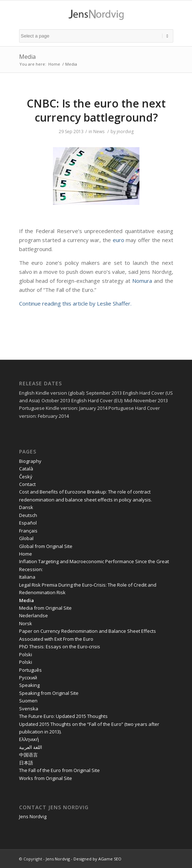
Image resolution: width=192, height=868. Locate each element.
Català (26, 469)
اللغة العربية (31, 747)
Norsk (26, 623)
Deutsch (28, 515)
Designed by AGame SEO (97, 859)
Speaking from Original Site (49, 693)
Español (28, 523)
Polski (26, 654)
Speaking (29, 685)
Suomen (28, 701)
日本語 (26, 763)
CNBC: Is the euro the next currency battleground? (96, 110)
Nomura (142, 281)
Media (27, 57)
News (99, 131)
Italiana (27, 577)
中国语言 (28, 755)
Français (28, 531)
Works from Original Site (46, 778)
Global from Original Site (46, 546)
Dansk (26, 507)
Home (54, 64)
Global (26, 538)
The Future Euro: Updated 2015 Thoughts (63, 716)
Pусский (28, 678)
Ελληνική (29, 739)
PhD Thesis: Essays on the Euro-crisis (60, 646)
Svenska (29, 709)
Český (26, 477)
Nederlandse (34, 615)
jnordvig (125, 131)
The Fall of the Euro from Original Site (59, 770)
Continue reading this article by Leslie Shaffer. (75, 303)
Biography (30, 461)
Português (30, 670)
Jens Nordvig (33, 816)
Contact (27, 484)
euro (119, 240)
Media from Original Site (45, 608)
